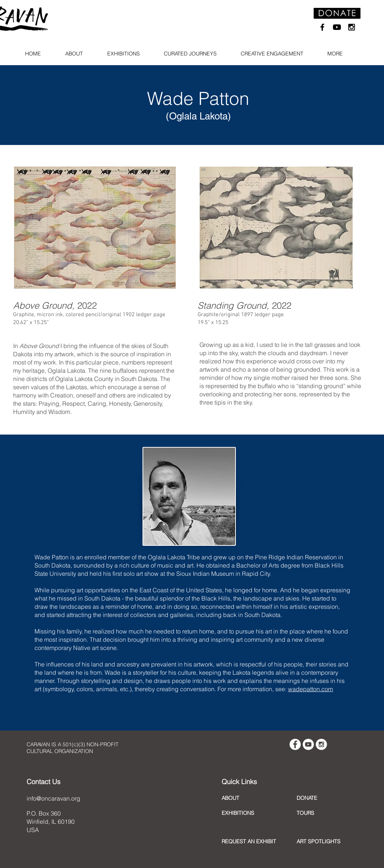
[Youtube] (337, 27)
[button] (77, 54)
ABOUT (230, 798)
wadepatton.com (310, 689)
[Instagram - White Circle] (321, 744)
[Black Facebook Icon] (322, 27)
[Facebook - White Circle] (295, 744)
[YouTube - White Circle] (308, 744)
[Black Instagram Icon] (352, 27)
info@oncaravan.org (53, 798)
